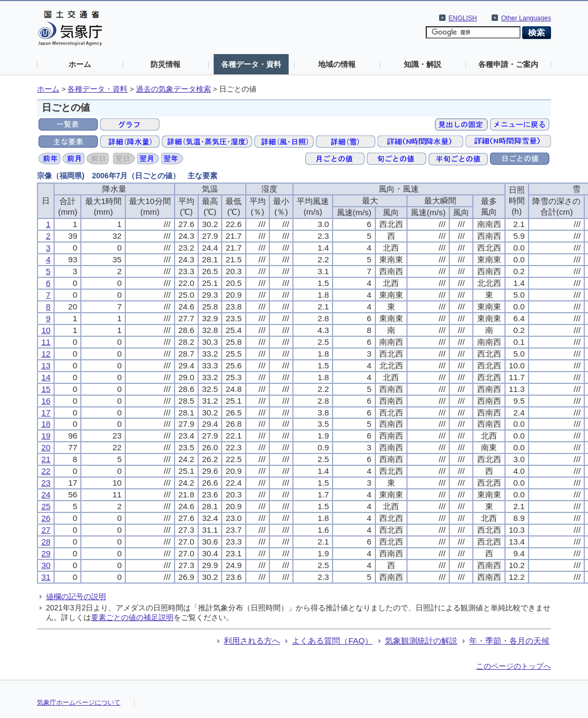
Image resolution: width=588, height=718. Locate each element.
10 (46, 330)
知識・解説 (423, 64)
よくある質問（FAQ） (332, 641)
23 (46, 483)
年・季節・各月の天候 (509, 641)
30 (46, 565)
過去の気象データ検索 (174, 89)
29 (46, 553)
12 (46, 354)
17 (46, 413)
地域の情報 (337, 64)
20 (46, 447)
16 (46, 401)
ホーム (80, 64)
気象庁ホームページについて (79, 702)
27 (46, 530)
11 (46, 342)
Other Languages (526, 18)
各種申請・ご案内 (508, 64)
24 (46, 494)
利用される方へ (252, 641)
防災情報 (165, 64)
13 (46, 365)
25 (46, 506)
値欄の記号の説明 (76, 596)
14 (46, 377)
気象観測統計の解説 (421, 641)
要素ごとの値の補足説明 (132, 617)
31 (46, 577)
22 (46, 471)
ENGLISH (463, 18)
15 (46, 389)
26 (46, 518)
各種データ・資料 (251, 64)
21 (46, 459)
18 (46, 424)
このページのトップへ (514, 666)
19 (46, 436)
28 (46, 542)
